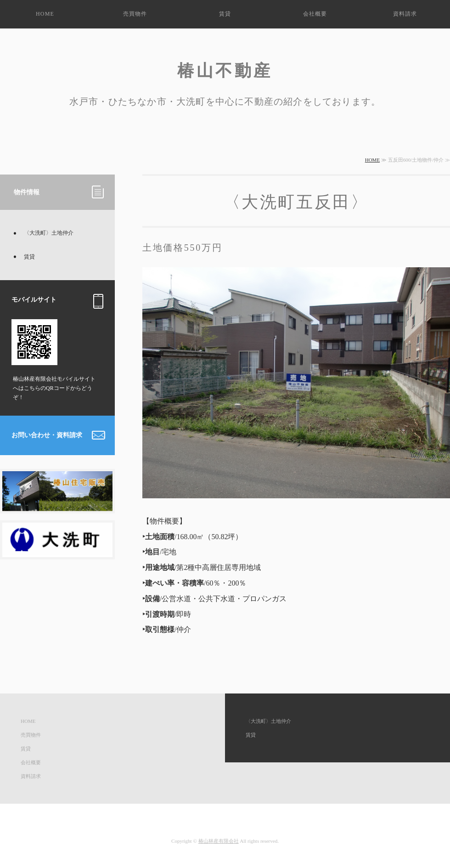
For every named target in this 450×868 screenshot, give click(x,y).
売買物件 (135, 14)
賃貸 (225, 14)
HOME (45, 14)
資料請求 (405, 14)
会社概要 (315, 14)
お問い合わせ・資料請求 (47, 435)
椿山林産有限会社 (219, 841)
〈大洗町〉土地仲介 (49, 233)
